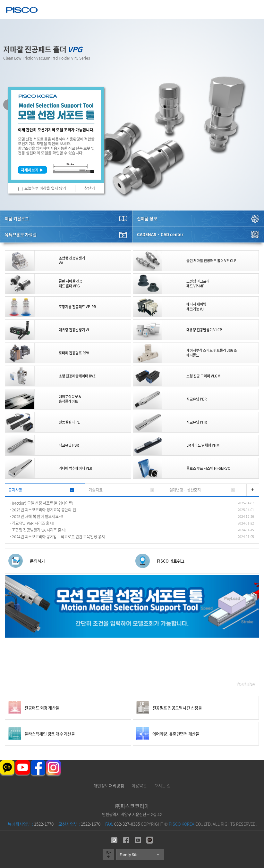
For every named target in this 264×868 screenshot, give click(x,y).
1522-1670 (79, 824)
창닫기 (90, 188)
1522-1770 (31, 824)
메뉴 (255, 9)
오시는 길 (162, 785)
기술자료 (95, 490)
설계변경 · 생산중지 (185, 490)
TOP (108, 854)
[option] (132, 115)
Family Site (140, 855)
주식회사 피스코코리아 (22, 11)
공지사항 (15, 490)
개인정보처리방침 (109, 785)
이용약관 (139, 785)
